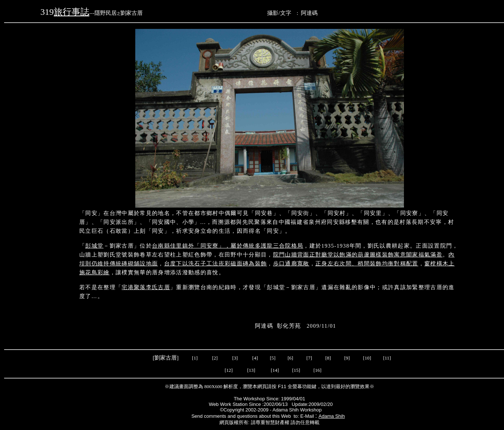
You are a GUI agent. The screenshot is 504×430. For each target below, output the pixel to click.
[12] (229, 370)
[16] (318, 370)
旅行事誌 (72, 12)
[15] (296, 370)
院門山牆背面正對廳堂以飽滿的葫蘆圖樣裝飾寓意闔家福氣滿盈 (358, 255)
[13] (251, 370)
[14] (275, 370)
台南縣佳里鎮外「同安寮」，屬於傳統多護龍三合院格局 (228, 246)
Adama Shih (332, 416)
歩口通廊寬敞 (291, 264)
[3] (235, 358)
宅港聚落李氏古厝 (146, 287)
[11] (388, 358)
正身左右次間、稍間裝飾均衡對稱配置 (367, 264)
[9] (348, 358)
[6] (290, 358)
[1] (195, 358)
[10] (367, 358)
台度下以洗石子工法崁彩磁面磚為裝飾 (216, 264)
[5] (273, 358)
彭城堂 (94, 246)
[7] (309, 358)
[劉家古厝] (166, 358)
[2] (215, 358)
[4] (254, 358)
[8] (328, 358)
